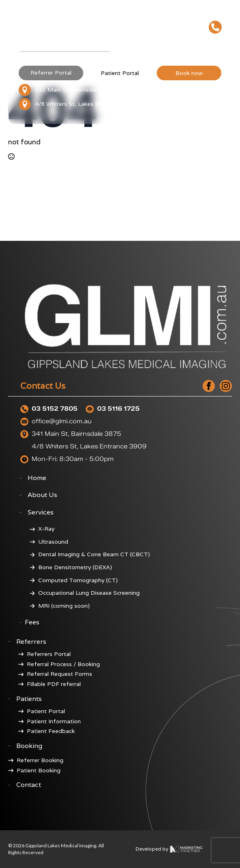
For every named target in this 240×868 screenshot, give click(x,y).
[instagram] (226, 386)
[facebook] (209, 386)
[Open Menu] (215, 44)
